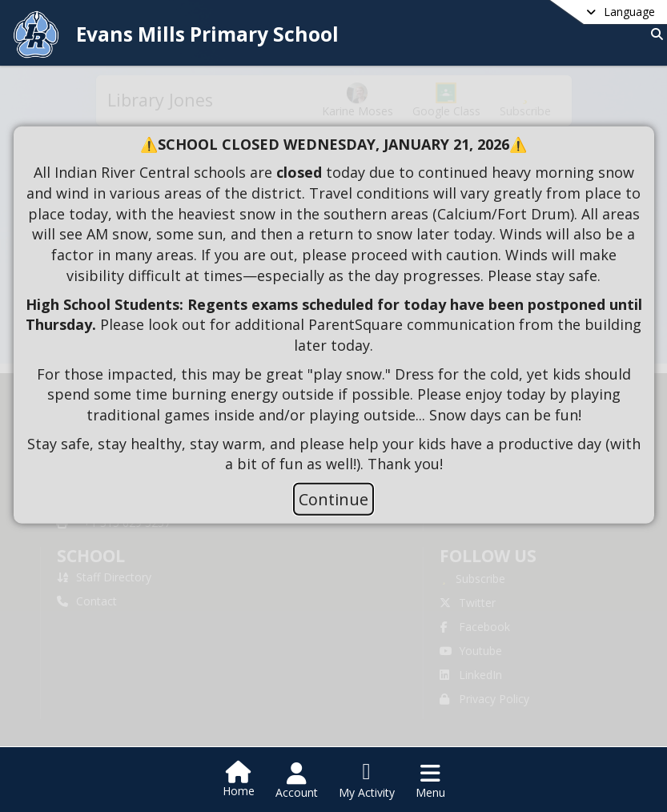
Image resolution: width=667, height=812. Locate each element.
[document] (334, 304)
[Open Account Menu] (297, 781)
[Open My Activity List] (367, 781)
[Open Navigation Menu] (430, 781)
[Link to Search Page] (654, 34)
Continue (333, 499)
